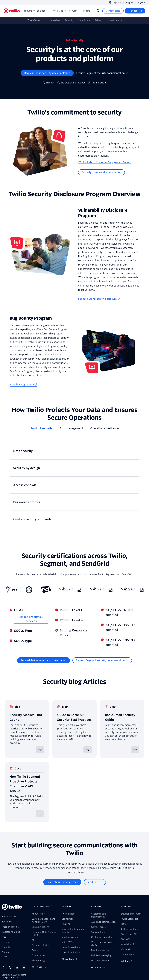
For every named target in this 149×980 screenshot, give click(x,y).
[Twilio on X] (11, 967)
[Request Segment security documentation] (102, 73)
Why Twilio (58, 11)
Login (142, 2)
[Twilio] (12, 11)
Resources (74, 11)
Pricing (88, 11)
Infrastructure (115, 20)
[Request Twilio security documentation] (47, 73)
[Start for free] (135, 11)
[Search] (98, 11)
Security (69, 20)
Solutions (43, 11)
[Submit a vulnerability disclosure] (99, 299)
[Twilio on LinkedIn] (18, 967)
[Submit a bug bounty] (24, 385)
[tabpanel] (74, 485)
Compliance (84, 20)
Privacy (99, 20)
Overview (55, 20)
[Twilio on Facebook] (4, 967)
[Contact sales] (113, 11)
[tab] (42, 430)
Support (131, 2)
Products (29, 11)
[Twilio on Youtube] (25, 967)
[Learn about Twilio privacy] (62, 882)
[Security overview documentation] (101, 172)
